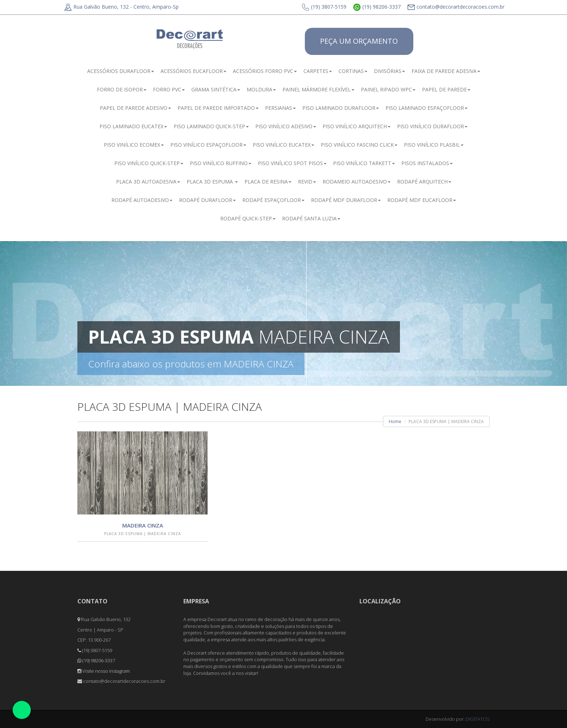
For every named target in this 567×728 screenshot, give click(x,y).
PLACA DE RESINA (268, 182)
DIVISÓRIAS (389, 71)
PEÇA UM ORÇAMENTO (359, 41)
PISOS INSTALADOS (427, 163)
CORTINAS (353, 71)
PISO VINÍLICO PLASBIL (434, 145)
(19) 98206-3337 (377, 7)
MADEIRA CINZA (143, 525)
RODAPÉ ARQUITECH (424, 182)
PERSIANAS (280, 108)
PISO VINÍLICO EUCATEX (283, 145)
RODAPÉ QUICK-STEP (248, 218)
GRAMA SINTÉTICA (216, 89)
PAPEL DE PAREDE (446, 89)
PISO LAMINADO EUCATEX (133, 126)
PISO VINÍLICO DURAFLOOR (432, 126)
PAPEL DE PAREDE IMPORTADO (218, 108)
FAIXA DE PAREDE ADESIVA (446, 71)
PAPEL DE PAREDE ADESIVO (135, 108)
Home (395, 421)
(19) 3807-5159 (324, 7)
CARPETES (318, 71)
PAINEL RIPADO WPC (388, 89)
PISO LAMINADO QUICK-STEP (211, 126)
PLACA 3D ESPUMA (212, 182)
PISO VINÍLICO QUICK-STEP (149, 163)
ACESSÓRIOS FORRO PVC (265, 71)
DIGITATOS (478, 719)
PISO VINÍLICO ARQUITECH (357, 126)
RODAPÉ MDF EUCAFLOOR (422, 200)
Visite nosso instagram (104, 671)
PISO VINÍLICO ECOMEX (134, 145)
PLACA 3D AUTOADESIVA (148, 182)
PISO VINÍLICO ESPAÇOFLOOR (208, 145)
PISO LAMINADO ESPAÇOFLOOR (427, 108)
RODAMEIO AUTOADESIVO (357, 182)
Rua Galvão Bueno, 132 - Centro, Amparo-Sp (121, 7)
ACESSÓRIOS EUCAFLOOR (193, 71)
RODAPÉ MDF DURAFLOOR (346, 200)
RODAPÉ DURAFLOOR (207, 200)
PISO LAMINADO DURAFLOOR (341, 108)
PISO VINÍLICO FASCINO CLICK (359, 145)
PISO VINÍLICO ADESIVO (286, 126)
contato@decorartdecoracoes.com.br (456, 7)
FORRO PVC (169, 89)
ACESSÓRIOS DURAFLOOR (121, 71)
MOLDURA (261, 89)
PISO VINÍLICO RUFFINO (221, 163)
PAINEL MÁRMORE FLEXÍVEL (318, 89)
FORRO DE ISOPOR (122, 89)
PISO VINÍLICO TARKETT (364, 163)
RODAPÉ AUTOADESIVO (142, 200)
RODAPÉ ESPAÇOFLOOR (273, 200)
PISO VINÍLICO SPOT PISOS (292, 163)
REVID (307, 182)
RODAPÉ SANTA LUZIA (311, 218)
